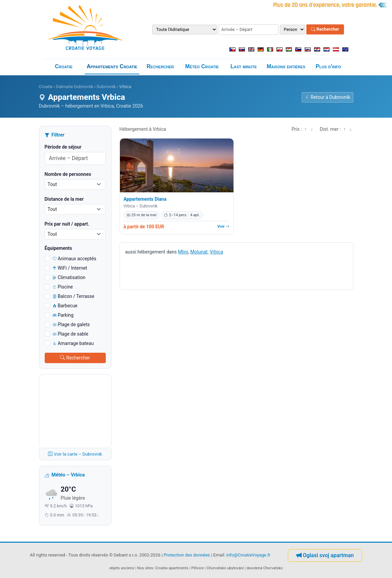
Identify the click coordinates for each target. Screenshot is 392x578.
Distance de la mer (64, 199)
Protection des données (187, 555)
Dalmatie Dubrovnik (75, 87)
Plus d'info (328, 66)
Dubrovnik (106, 87)
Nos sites (145, 568)
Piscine (63, 287)
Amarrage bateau (73, 343)
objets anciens (122, 568)
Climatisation (69, 277)
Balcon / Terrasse (74, 296)
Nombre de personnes (68, 174)
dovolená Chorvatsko (265, 568)
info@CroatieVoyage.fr (249, 555)
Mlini (183, 252)
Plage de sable (71, 334)
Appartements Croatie (112, 66)
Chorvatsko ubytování (225, 568)
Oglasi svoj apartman (325, 555)
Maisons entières (286, 66)
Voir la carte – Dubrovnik (75, 454)
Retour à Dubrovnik (328, 97)
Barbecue (65, 306)
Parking (63, 315)
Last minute (244, 66)
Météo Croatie (202, 66)
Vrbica (216, 252)
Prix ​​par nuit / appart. (67, 224)
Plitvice (197, 568)
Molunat (199, 252)
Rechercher (325, 29)
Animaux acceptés (75, 259)
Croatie (63, 66)
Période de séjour (63, 147)
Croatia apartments (172, 568)
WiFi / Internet (70, 268)
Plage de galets (71, 324)
